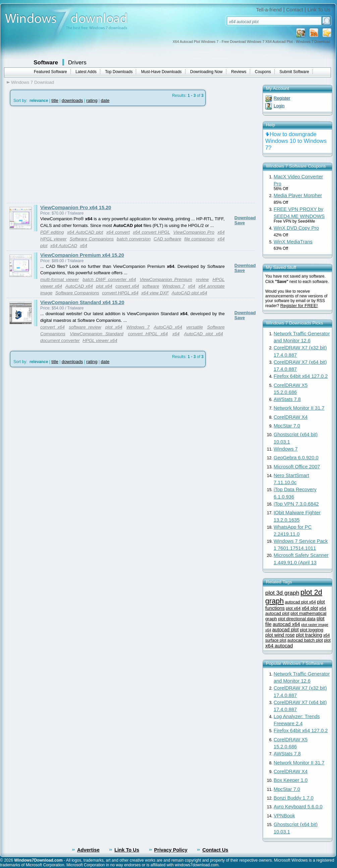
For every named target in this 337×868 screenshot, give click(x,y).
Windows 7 (173, 286)
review (202, 279)
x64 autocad (279, 646)
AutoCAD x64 (79, 286)
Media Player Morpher (298, 195)
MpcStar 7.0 (287, 426)
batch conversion (134, 239)
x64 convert (118, 232)
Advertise (88, 850)
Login (279, 106)
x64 (83, 246)
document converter (60, 340)
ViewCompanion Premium (166, 279)
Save (240, 223)
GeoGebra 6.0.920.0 (296, 458)
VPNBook (284, 816)
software (151, 286)
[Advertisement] (63, 155)
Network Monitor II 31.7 (299, 408)
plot (327, 640)
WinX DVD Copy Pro (296, 228)
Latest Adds (86, 72)
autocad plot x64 (300, 602)
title (55, 100)
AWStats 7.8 (287, 399)
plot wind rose (280, 635)
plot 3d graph (282, 593)
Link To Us (319, 10)
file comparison (200, 239)
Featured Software (50, 72)
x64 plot (310, 608)
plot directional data (297, 619)
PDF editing (52, 232)
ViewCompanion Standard (97, 334)
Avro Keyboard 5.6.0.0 (298, 807)
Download (245, 218)
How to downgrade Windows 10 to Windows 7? (296, 141)
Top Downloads (119, 72)
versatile (194, 327)
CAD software (167, 239)
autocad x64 (286, 624)
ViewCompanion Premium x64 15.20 (82, 255)
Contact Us (215, 850)
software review (85, 327)
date (105, 100)
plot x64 (104, 286)
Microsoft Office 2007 (297, 467)
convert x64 (127, 286)
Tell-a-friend (269, 10)
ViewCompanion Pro (194, 232)
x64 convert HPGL (151, 232)
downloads (72, 100)
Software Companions (92, 239)
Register (282, 98)
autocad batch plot (305, 640)
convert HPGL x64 (120, 293)
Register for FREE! (299, 306)
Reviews (239, 72)
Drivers (77, 62)
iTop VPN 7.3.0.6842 (296, 504)
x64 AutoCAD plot (85, 232)
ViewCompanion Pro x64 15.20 (76, 208)
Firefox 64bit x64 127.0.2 (301, 376)
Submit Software (294, 72)
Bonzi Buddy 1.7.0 (294, 798)
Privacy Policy (171, 850)
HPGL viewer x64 (100, 340)
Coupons (263, 72)
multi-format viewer (60, 279)
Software (46, 62)
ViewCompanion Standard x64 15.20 (82, 302)
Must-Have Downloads (161, 72)
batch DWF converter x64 (109, 279)
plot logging (312, 630)
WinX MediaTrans (293, 242)
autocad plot (286, 630)
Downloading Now (206, 72)
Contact (295, 10)
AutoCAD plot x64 (189, 293)
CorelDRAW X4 (291, 417)
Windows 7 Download (33, 82)
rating (92, 100)
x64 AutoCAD (64, 246)
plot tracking (309, 635)
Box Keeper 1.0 (291, 780)
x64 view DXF (155, 293)
